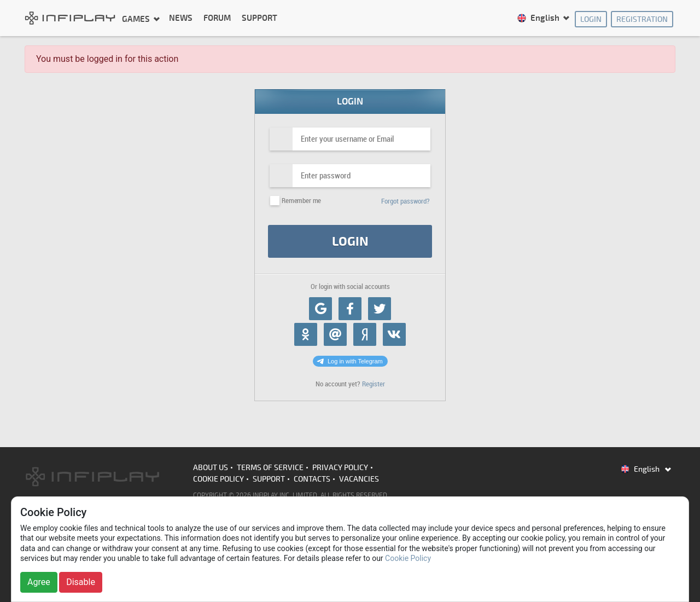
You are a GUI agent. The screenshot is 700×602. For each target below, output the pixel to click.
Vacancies (359, 479)
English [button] (539, 18)
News (181, 18)
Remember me (301, 201)
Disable (81, 582)
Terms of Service (270, 468)
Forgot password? (406, 201)
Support (259, 18)
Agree (39, 582)
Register (374, 384)
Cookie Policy (218, 479)
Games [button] (137, 19)
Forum (217, 18)
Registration (642, 19)
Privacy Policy (340, 468)
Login (591, 19)
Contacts (312, 479)
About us (211, 468)
